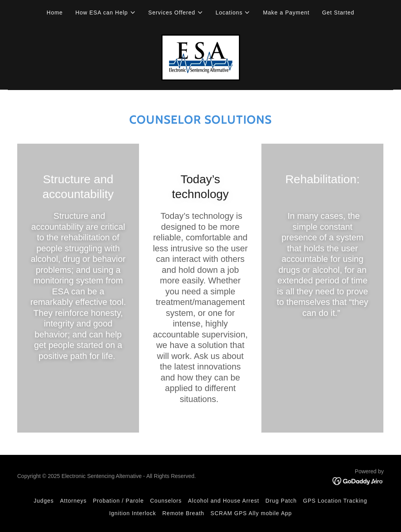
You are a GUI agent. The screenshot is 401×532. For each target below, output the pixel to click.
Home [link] (55, 13)
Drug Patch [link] (281, 501)
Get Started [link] (338, 13)
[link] (201, 57)
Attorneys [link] (73, 501)
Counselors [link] (166, 501)
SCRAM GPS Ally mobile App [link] (251, 513)
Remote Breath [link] (183, 513)
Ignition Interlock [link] (133, 513)
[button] (105, 13)
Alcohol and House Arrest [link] (224, 501)
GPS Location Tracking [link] (335, 501)
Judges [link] (44, 501)
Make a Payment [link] (286, 13)
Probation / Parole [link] (118, 501)
